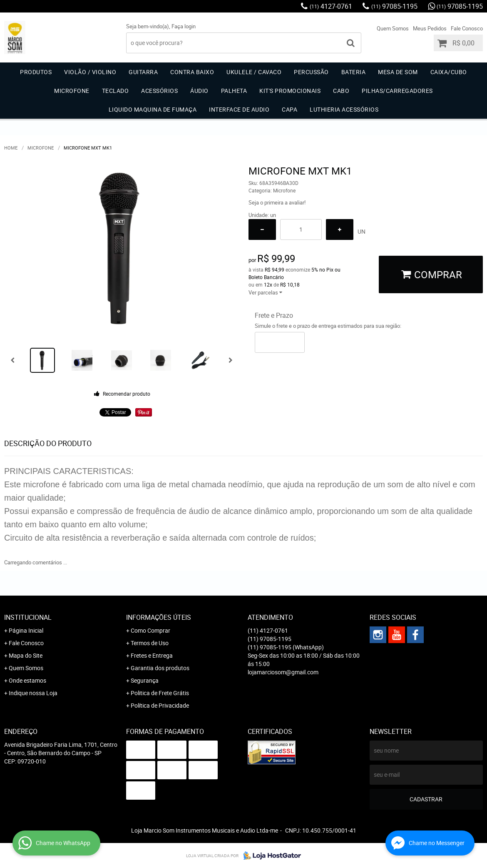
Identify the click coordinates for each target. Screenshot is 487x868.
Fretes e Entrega (152, 655)
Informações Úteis (159, 617)
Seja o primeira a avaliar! (277, 202)
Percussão (311, 72)
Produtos (36, 72)
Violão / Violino (90, 72)
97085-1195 (394, 6)
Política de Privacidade (160, 705)
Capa (289, 109)
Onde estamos (27, 680)
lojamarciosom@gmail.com (283, 672)
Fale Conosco (467, 28)
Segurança (145, 680)
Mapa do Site (26, 655)
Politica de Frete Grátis (160, 693)
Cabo (341, 91)
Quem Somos (393, 28)
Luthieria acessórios (344, 109)
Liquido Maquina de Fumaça (153, 109)
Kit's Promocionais (290, 91)
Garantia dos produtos (160, 668)
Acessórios (159, 91)
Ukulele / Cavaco (254, 72)
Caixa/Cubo (449, 72)
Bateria (354, 72)
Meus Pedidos (430, 28)
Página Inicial (26, 630)
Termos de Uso (150, 643)
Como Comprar (150, 630)
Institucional (28, 617)
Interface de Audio (239, 109)
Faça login (184, 26)
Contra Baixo (192, 72)
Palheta (234, 91)
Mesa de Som (398, 72)
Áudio (199, 91)
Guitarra (143, 72)
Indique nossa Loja (33, 693)
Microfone (72, 91)
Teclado (116, 91)
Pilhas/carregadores (397, 91)
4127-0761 (331, 6)
